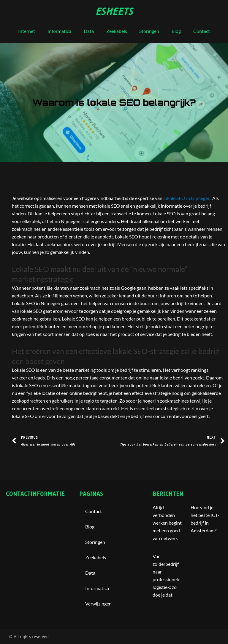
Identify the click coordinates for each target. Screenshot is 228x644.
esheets (114, 12)
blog (176, 31)
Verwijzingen (98, 604)
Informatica (59, 31)
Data (89, 31)
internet (27, 31)
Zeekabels (117, 31)
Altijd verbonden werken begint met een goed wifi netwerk (167, 523)
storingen (149, 31)
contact (202, 31)
